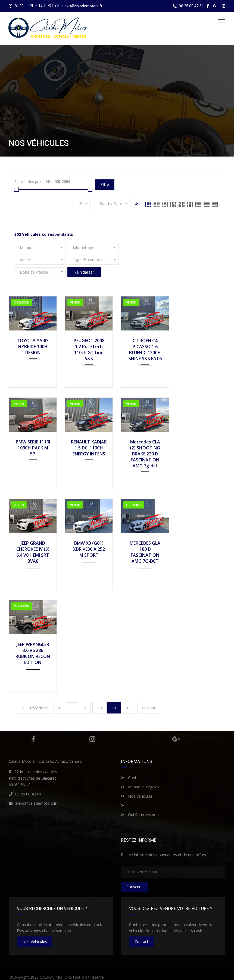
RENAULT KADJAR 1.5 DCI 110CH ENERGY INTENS (89, 436)
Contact (131, 765)
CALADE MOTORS (56, 965)
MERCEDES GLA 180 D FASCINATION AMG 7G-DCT (145, 540)
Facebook (33, 727)
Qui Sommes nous (141, 802)
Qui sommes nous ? (178, 971)
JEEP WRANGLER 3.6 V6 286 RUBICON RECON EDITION (33, 641)
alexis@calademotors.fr (82, 6)
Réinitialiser (130, 260)
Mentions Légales (140, 775)
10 (99, 696)
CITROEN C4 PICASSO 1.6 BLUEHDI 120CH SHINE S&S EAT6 (145, 337)
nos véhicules (35, 929)
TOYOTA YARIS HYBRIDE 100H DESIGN (33, 334)
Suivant (149, 696)
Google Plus (176, 727)
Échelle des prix (28, 181)
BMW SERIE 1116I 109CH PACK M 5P (33, 436)
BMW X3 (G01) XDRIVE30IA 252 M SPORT (89, 537)
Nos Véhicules (137, 784)
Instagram (92, 727)
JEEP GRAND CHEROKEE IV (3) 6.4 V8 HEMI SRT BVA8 (33, 540)
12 (129, 696)
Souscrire (135, 875)
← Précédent (35, 696)
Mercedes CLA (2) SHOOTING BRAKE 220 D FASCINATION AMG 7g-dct (145, 442)
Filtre (105, 184)
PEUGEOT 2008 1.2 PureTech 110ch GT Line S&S (89, 337)
